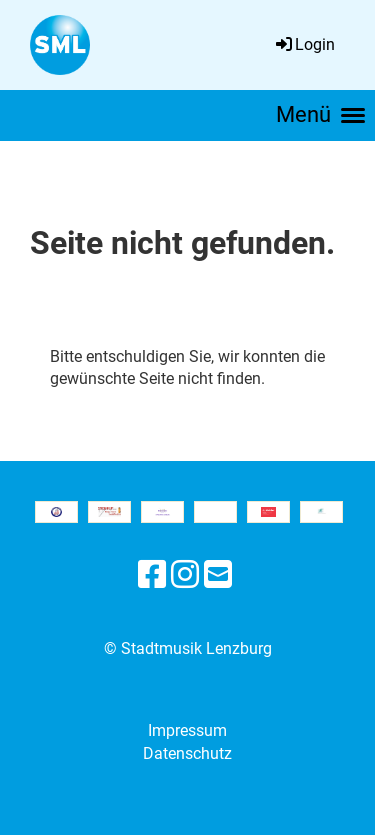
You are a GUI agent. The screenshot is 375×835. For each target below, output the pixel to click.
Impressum (187, 730)
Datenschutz (187, 753)
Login (304, 44)
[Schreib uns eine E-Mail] (218, 575)
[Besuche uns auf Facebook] (152, 575)
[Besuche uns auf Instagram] (185, 575)
